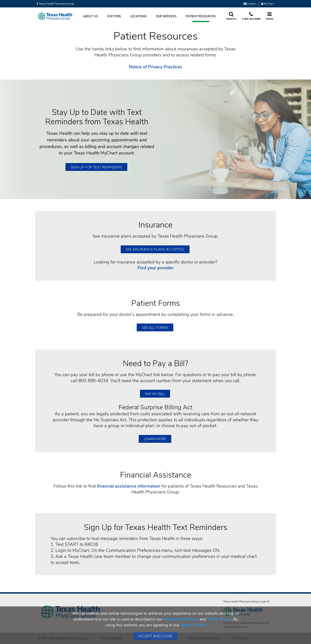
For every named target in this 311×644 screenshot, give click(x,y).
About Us (90, 16)
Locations (138, 16)
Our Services (166, 16)
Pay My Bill (155, 394)
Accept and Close (155, 636)
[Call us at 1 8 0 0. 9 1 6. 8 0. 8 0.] (251, 16)
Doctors (114, 16)
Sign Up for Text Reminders (96, 167)
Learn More (155, 439)
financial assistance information (129, 486)
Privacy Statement (181, 619)
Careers (250, 4)
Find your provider (156, 268)
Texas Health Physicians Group (55, 4)
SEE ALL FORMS (155, 328)
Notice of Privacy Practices (155, 67)
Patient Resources (201, 16)
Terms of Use (219, 619)
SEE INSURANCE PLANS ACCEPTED (155, 249)
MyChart (268, 4)
